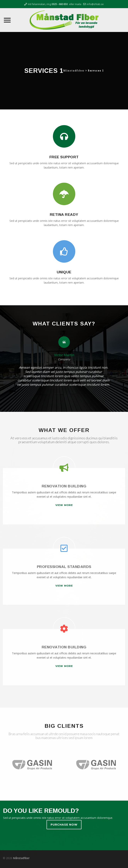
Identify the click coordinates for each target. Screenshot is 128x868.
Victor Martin (64, 355)
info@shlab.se (95, 4)
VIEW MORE (64, 505)
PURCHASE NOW (64, 825)
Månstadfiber (21, 858)
